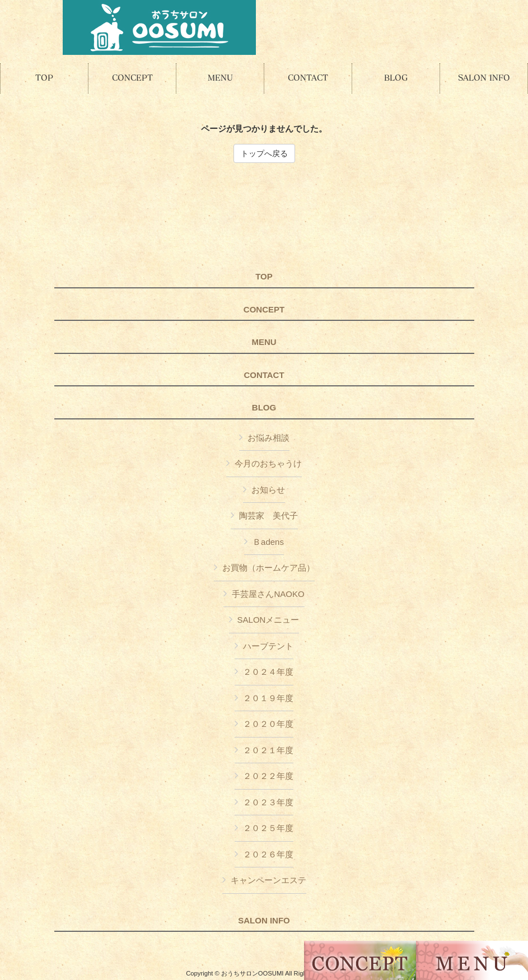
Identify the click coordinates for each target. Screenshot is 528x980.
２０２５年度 (268, 828)
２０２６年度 (268, 854)
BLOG (264, 408)
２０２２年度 (268, 776)
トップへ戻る (264, 153)
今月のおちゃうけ (268, 463)
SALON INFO (264, 921)
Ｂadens (268, 542)
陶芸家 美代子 (268, 515)
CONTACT (264, 375)
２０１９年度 (268, 698)
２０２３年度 (268, 802)
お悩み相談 (268, 438)
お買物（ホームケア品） (268, 568)
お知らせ (268, 490)
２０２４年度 (268, 672)
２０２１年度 (268, 750)
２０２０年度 (268, 724)
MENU (264, 342)
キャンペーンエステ (268, 880)
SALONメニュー (268, 620)
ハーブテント (268, 646)
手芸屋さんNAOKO (268, 594)
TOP (264, 277)
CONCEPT (264, 310)
